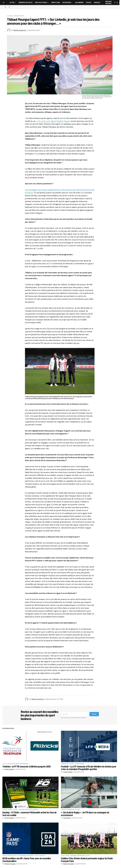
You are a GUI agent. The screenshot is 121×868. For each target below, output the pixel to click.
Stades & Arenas (80, 764)
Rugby (78, 810)
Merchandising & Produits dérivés (29, 810)
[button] (4, 3)
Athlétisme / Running (13, 764)
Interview (16, 16)
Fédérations (65, 764)
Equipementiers (24, 764)
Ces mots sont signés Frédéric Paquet (54, 121)
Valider (94, 714)
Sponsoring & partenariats (26, 856)
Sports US (42, 856)
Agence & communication (69, 810)
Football (10, 16)
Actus (5, 764)
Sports (22, 16)
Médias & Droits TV (13, 856)
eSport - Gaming (8, 810)
